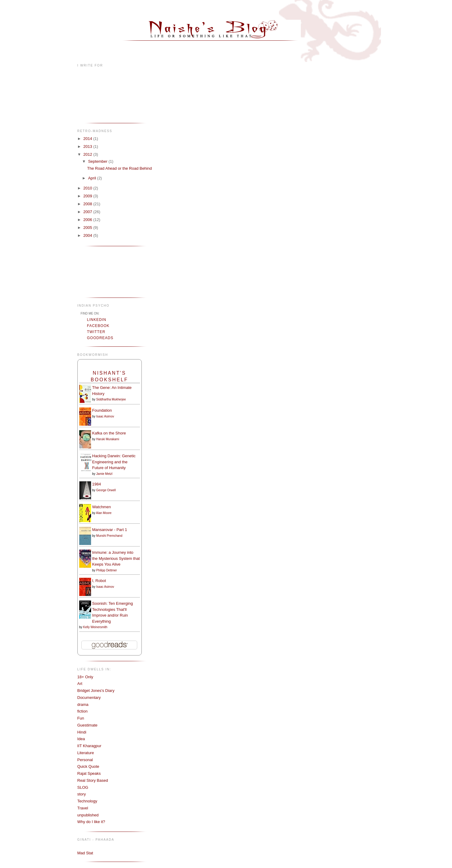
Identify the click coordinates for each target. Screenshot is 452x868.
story (82, 794)
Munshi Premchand (109, 536)
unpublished (88, 815)
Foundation (102, 410)
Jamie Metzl (104, 474)
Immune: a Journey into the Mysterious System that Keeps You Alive (116, 558)
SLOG (83, 787)
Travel (83, 808)
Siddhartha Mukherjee (111, 399)
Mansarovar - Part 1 (110, 530)
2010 (88, 188)
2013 (88, 146)
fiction (83, 711)
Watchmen (102, 507)
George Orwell (106, 490)
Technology (87, 801)
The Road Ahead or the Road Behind (119, 168)
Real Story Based (93, 780)
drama (83, 705)
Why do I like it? (91, 822)
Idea (81, 739)
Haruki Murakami (108, 439)
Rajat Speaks (89, 773)
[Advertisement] (96, 271)
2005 (88, 228)
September (98, 161)
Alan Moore (104, 513)
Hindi (82, 732)
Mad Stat (85, 853)
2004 (88, 235)
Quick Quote (88, 766)
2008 (88, 204)
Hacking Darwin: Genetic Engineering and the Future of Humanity (114, 462)
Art (80, 684)
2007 (88, 212)
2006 (88, 220)
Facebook (98, 326)
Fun (81, 718)
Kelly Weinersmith (95, 627)
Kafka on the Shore (109, 433)
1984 (97, 484)
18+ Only (85, 677)
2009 (88, 196)
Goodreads (100, 338)
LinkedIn (97, 320)
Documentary (89, 698)
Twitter (96, 332)
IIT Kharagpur (89, 746)
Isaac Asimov (105, 416)
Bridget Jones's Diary (96, 691)
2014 (88, 139)
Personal (85, 760)
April (93, 178)
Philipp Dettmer (107, 570)
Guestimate (87, 725)
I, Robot (99, 581)
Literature (86, 753)
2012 (88, 154)
